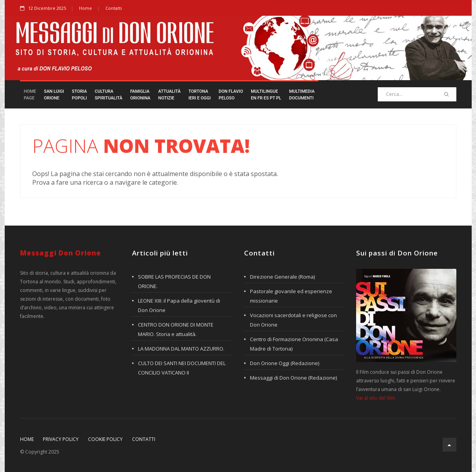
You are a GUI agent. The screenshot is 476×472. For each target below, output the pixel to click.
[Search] (417, 94)
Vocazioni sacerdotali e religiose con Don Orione (293, 320)
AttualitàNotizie (170, 95)
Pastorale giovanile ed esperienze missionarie (291, 296)
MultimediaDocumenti (302, 95)
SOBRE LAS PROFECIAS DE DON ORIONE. (174, 281)
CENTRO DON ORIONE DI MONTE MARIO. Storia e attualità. (176, 329)
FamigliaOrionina (140, 95)
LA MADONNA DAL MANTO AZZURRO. (181, 349)
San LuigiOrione (54, 95)
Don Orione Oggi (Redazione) (285, 363)
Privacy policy (61, 439)
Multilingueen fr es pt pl (266, 95)
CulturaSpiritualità (108, 95)
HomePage (30, 95)
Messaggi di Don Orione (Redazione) (293, 378)
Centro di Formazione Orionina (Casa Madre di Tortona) (294, 344)
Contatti (114, 8)
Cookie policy (105, 439)
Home (85, 8)
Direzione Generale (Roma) (282, 277)
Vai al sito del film (376, 398)
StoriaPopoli (79, 95)
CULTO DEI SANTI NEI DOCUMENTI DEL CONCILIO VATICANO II (182, 368)
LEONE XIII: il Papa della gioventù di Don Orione (179, 305)
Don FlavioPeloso (231, 95)
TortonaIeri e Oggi (199, 95)
